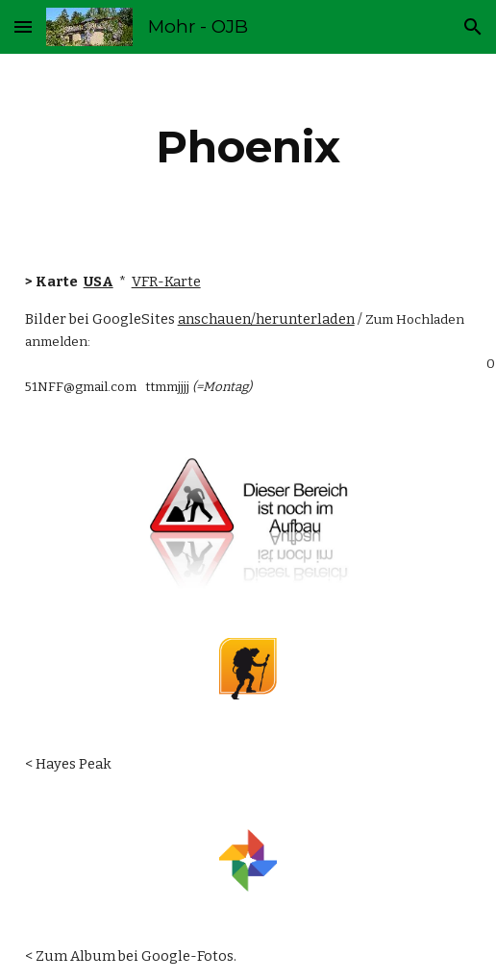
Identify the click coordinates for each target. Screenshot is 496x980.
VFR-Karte (166, 282)
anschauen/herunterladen (266, 319)
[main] (248, 147)
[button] (23, 26)
